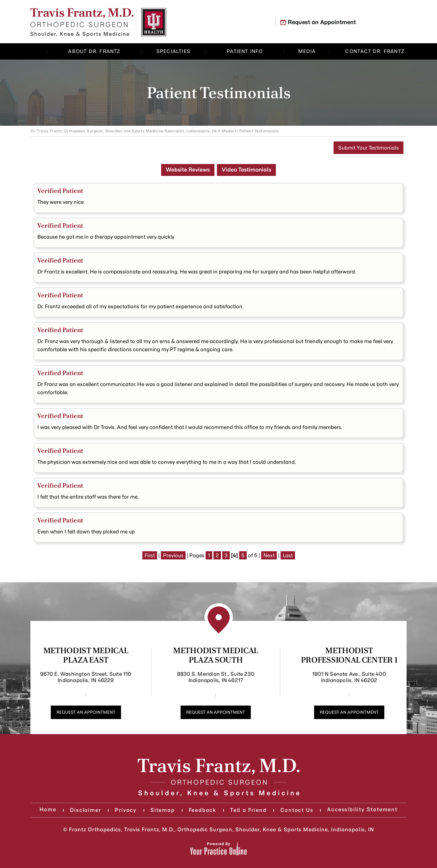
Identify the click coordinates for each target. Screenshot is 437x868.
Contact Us (297, 810)
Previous (173, 555)
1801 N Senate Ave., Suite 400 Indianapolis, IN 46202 (349, 677)
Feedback (203, 810)
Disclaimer (85, 810)
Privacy (126, 810)
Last (288, 555)
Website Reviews (188, 170)
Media (228, 131)
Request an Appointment (322, 22)
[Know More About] (82, 22)
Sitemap (163, 810)
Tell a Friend (248, 810)
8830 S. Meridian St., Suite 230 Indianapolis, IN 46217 (216, 677)
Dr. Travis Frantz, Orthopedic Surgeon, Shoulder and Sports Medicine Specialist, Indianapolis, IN (123, 131)
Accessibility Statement (362, 809)
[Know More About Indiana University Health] (154, 22)
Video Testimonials (246, 170)
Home (40, 51)
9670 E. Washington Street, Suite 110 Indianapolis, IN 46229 (86, 677)
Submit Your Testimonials (369, 148)
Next (269, 555)
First (150, 555)
